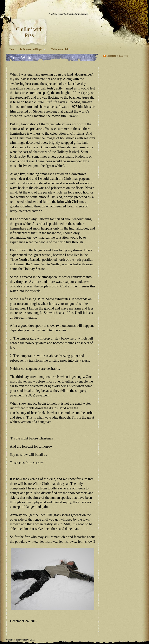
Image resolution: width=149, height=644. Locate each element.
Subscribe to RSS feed (117, 56)
